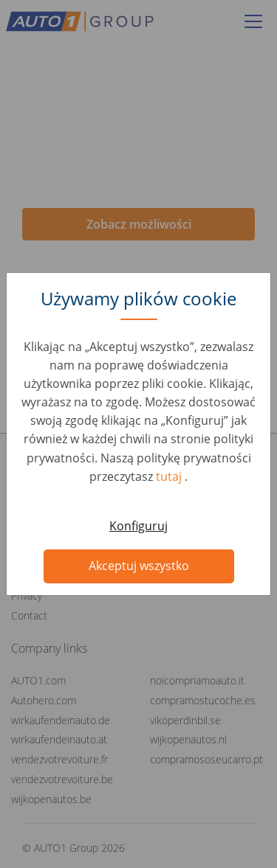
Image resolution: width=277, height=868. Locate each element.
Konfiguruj (138, 526)
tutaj (170, 476)
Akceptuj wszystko (139, 566)
